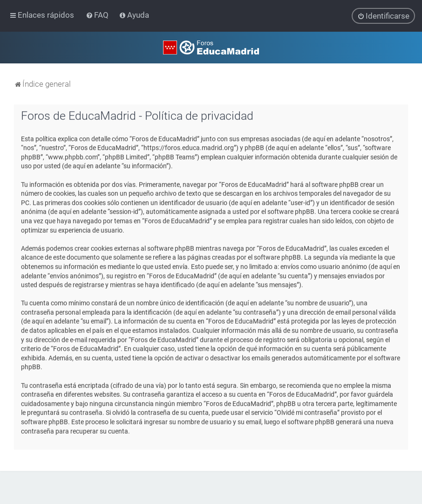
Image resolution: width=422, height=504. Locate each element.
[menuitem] (98, 15)
